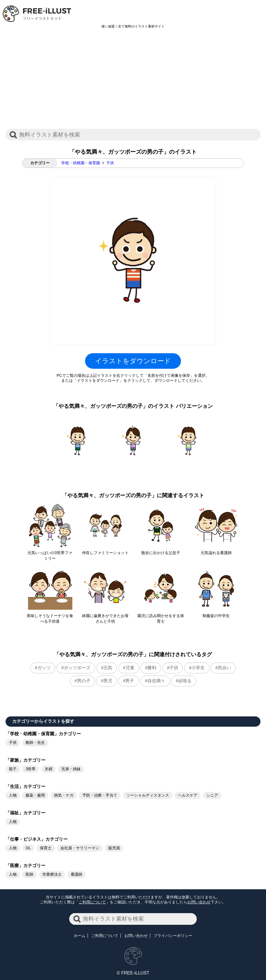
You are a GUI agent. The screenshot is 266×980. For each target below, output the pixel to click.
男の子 (84, 681)
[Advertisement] (133, 82)
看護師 (76, 874)
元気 (108, 668)
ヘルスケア (188, 795)
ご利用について (92, 902)
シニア (212, 795)
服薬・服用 (35, 795)
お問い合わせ (199, 902)
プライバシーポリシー (173, 936)
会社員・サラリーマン (80, 848)
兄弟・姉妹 (71, 769)
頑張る (185, 681)
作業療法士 (52, 874)
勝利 (152, 668)
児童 (130, 668)
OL (28, 848)
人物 (13, 795)
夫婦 (48, 769)
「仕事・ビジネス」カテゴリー (37, 839)
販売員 (114, 848)
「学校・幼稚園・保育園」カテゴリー (43, 734)
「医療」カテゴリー (25, 866)
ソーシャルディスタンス (148, 795)
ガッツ (44, 668)
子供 (110, 163)
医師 (29, 874)
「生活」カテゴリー (25, 786)
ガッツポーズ (77, 668)
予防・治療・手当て (100, 795)
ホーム (80, 936)
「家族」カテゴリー (25, 760)
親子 (13, 769)
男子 (130, 681)
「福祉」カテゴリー (25, 813)
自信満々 (156, 681)
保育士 (46, 848)
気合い (224, 668)
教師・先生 (35, 742)
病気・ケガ (64, 795)
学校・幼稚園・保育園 (81, 163)
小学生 (198, 668)
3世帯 (30, 769)
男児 (108, 681)
